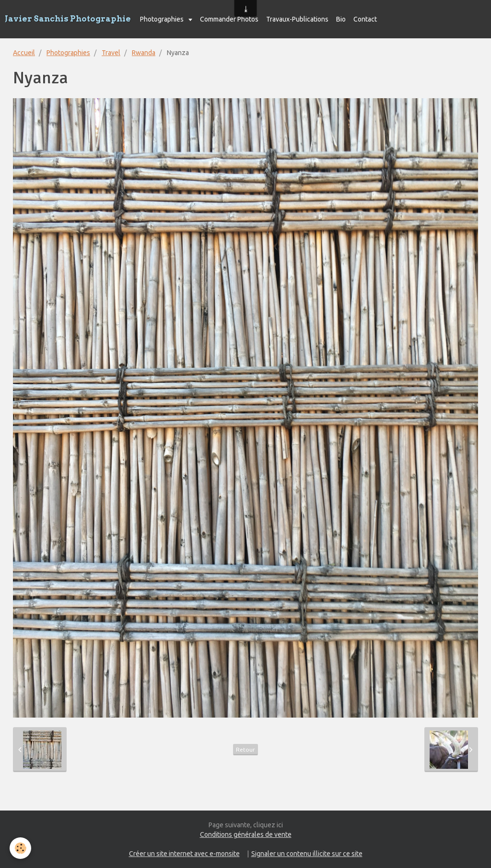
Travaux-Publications (297, 19)
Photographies (163, 19)
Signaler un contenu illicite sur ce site (307, 854)
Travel (111, 53)
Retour (245, 749)
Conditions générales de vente (246, 834)
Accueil (24, 53)
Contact (365, 19)
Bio (341, 19)
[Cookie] (20, 848)
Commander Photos (229, 19)
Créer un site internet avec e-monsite (184, 854)
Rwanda (144, 53)
